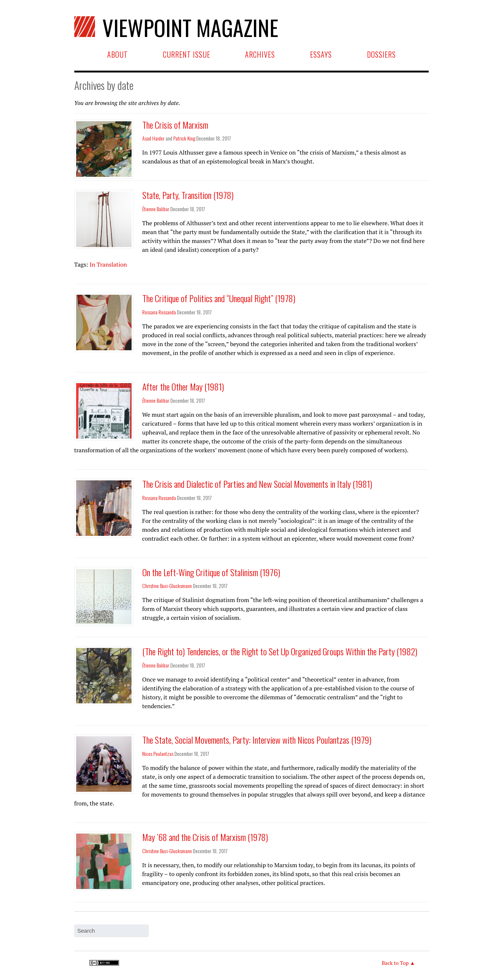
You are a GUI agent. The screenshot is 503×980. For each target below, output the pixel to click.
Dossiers (381, 54)
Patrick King (184, 138)
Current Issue (187, 54)
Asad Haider (153, 138)
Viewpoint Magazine (183, 26)
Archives (260, 54)
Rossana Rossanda (159, 312)
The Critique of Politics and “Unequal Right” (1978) (219, 298)
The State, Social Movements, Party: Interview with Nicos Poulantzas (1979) (257, 740)
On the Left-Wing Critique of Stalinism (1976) (211, 572)
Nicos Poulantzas (158, 753)
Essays (321, 54)
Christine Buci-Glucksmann (167, 586)
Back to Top (395, 963)
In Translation (108, 264)
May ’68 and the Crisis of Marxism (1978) (205, 837)
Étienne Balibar (156, 209)
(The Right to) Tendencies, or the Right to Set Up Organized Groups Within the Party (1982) (280, 651)
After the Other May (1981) (183, 386)
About (118, 54)
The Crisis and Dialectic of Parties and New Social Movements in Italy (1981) (257, 484)
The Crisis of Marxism (175, 125)
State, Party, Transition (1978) (188, 195)
